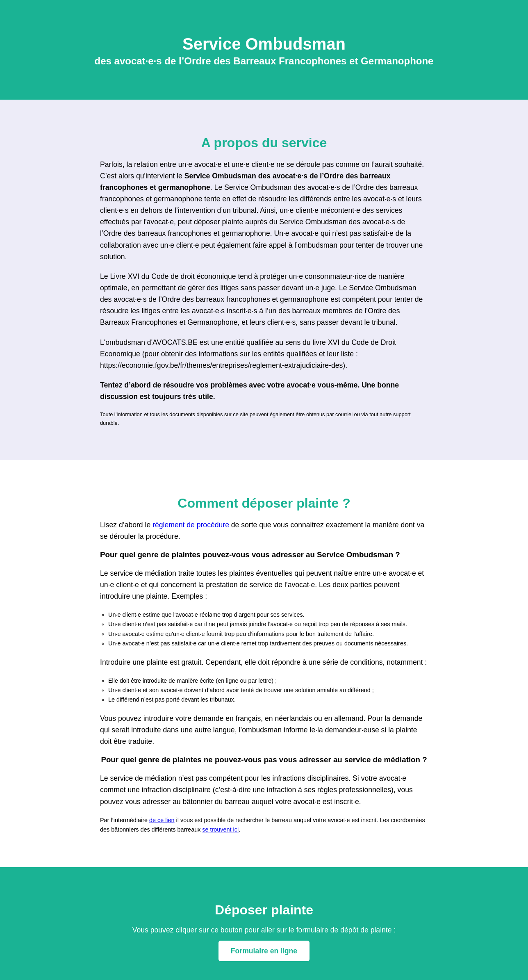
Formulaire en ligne (264, 951)
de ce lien (162, 820)
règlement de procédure (191, 525)
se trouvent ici (220, 830)
